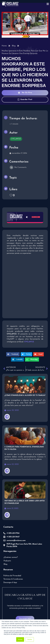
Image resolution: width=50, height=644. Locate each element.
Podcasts (7, 561)
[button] (13, 354)
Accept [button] (20, 639)
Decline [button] (30, 639)
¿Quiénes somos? (11, 557)
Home (4, 46)
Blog (14, 46)
